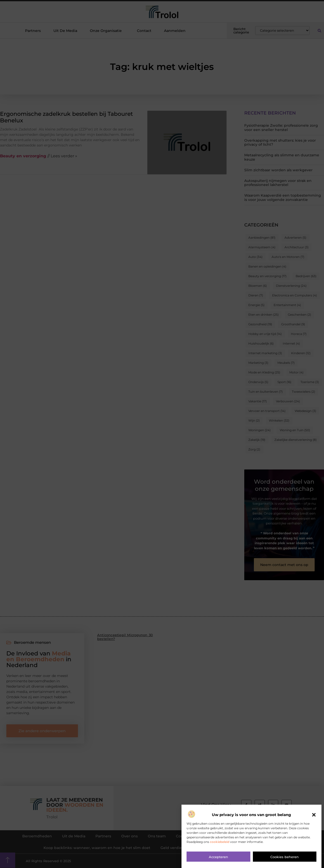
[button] (314, 817)
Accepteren (218, 859)
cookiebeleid (220, 843)
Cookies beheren (285, 859)
